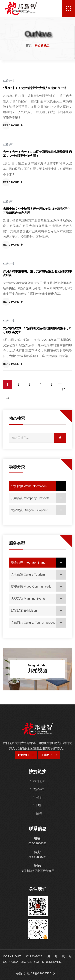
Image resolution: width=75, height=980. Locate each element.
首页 (29, 45)
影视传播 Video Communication (38, 587)
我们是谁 (39, 781)
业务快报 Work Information (38, 486)
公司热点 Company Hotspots (38, 498)
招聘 (39, 813)
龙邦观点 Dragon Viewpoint (38, 510)
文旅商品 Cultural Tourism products (38, 623)
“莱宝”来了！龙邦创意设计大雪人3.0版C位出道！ (36, 88)
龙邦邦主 (39, 789)
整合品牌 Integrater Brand (38, 563)
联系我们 (26, 755)
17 (63, 389)
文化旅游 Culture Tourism (38, 575)
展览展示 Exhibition (38, 611)
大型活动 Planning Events (38, 599)
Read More (13, 125)
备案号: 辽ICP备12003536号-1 (36, 973)
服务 (39, 805)
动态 (39, 797)
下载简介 (49, 755)
